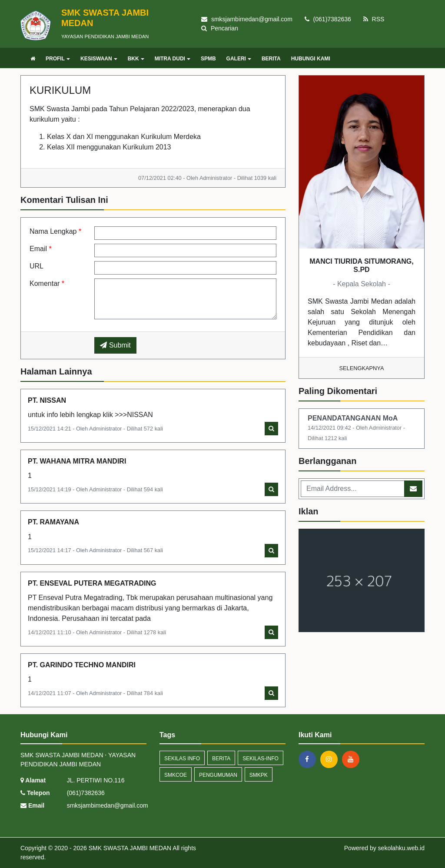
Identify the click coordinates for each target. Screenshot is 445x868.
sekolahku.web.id (401, 848)
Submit (115, 345)
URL (37, 266)
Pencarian (220, 28)
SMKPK (259, 775)
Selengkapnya (362, 368)
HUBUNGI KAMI (311, 59)
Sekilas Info (182, 759)
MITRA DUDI (173, 59)
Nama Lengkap (55, 231)
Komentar (47, 283)
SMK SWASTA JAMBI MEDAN (129, 848)
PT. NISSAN (47, 400)
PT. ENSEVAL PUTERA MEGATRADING (92, 583)
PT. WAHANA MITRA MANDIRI (77, 461)
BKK (136, 59)
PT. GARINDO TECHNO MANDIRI (82, 665)
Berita (221, 759)
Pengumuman (218, 775)
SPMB (208, 59)
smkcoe (176, 775)
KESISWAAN (99, 59)
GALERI (239, 59)
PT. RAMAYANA (53, 522)
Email (41, 249)
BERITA (271, 59)
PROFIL (58, 59)
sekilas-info (261, 759)
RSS (374, 19)
